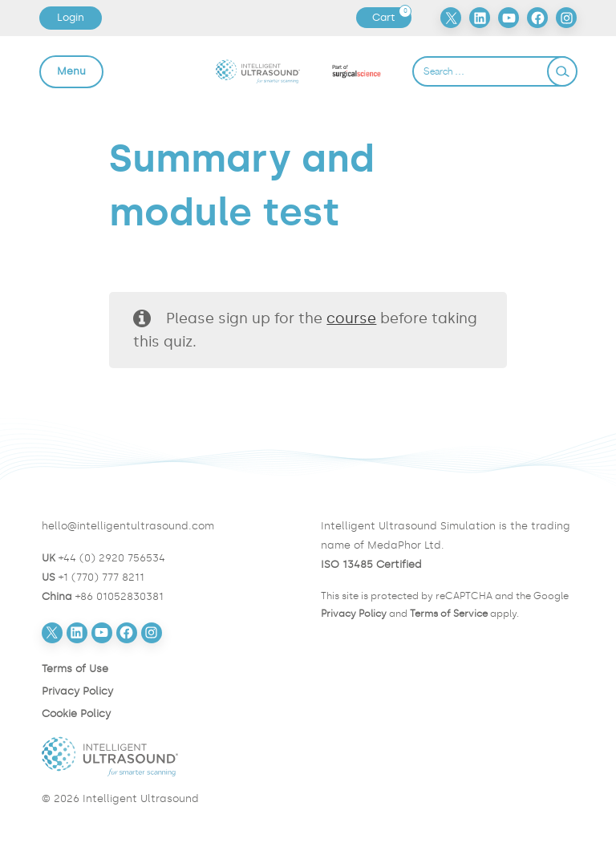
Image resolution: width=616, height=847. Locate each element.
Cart (391, 18)
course (351, 318)
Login (71, 17)
